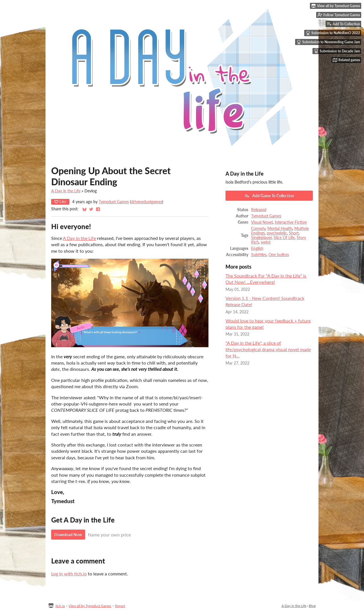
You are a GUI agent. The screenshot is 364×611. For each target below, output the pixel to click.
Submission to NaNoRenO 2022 (333, 33)
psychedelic (277, 233)
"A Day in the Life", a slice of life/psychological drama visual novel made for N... (268, 349)
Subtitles (259, 255)
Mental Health (280, 229)
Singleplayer (261, 238)
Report (120, 606)
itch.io (60, 606)
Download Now (68, 535)
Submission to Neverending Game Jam (328, 42)
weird (266, 242)
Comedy (258, 229)
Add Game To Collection (269, 196)
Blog (312, 606)
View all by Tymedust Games (90, 606)
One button (279, 255)
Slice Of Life (284, 238)
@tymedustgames (147, 202)
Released (259, 210)
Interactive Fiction (291, 222)
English (257, 248)
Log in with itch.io (69, 574)
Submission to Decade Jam (337, 51)
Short (294, 233)
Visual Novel (262, 222)
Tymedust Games (114, 202)
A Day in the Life (66, 191)
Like (60, 202)
